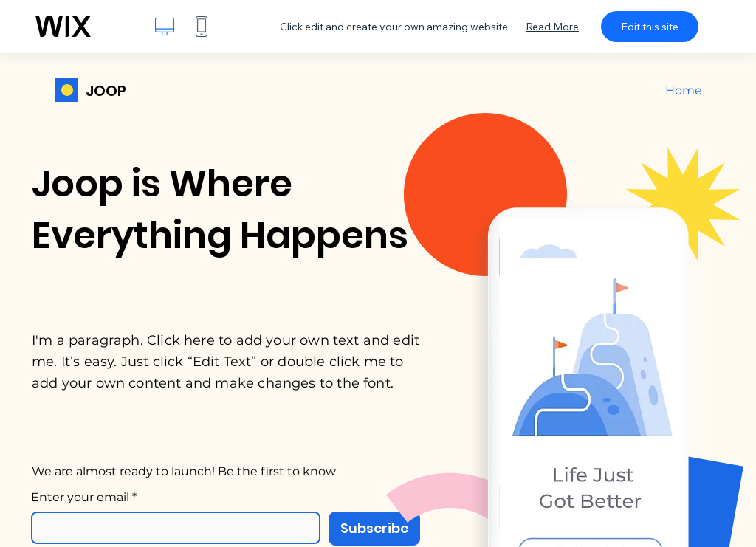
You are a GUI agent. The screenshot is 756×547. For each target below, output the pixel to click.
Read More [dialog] (552, 27)
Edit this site (650, 27)
